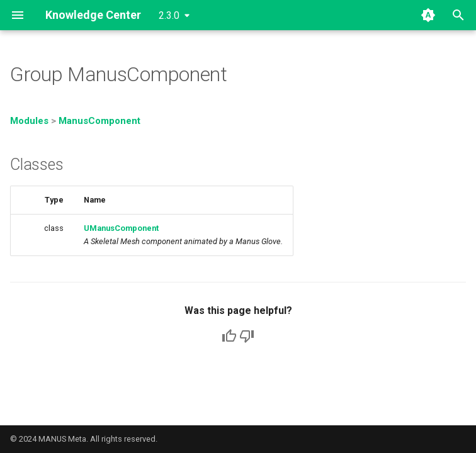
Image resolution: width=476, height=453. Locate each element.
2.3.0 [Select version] (169, 15)
